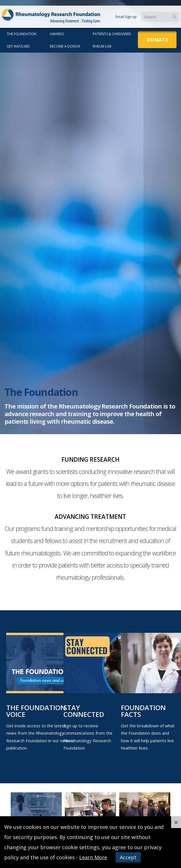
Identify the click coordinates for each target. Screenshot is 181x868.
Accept (128, 857)
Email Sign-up (126, 17)
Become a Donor (65, 46)
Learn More (93, 857)
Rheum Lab (102, 46)
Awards (57, 34)
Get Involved (18, 46)
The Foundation (22, 34)
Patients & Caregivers (112, 34)
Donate (157, 40)
